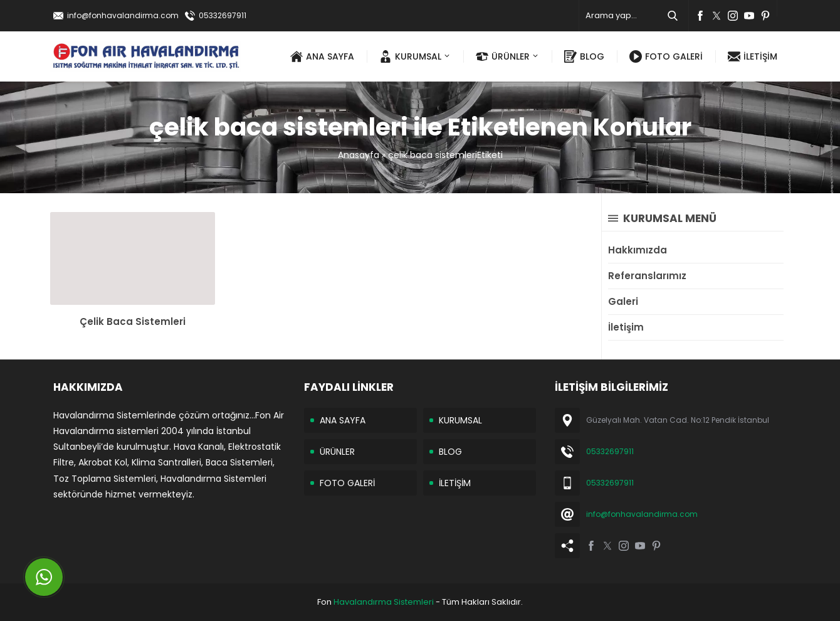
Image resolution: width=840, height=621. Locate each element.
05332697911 (223, 15)
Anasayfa (359, 155)
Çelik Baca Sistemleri (133, 321)
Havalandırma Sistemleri (384, 602)
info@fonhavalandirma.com (123, 15)
